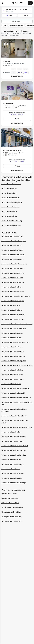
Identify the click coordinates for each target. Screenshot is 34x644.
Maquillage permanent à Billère (12, 507)
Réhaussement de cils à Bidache (13, 282)
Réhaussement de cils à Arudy (12, 245)
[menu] (3, 3)
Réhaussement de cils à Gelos (12, 310)
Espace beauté (8, 103)
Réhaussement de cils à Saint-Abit (13, 393)
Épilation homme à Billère (10, 498)
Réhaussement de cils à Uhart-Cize (14, 455)
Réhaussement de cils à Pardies (12, 379)
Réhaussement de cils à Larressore (14, 328)
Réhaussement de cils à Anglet (12, 236)
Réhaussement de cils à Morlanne (13, 356)
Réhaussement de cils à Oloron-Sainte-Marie (17, 365)
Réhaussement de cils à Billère (12, 521)
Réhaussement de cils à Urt (11, 469)
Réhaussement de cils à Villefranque (14, 483)
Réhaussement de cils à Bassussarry (14, 264)
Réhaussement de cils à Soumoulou (14, 450)
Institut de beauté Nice (9, 211)
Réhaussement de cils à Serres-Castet (15, 446)
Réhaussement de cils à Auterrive (13, 255)
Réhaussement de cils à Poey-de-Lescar (15, 388)
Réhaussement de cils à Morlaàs (13, 352)
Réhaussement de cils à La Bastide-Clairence (17, 324)
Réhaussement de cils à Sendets (13, 441)
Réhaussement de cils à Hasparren (13, 315)
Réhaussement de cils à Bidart (12, 287)
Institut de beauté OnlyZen (12, 151)
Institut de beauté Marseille (11, 198)
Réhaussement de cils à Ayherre (12, 259)
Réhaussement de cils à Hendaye (13, 319)
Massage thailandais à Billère (11, 517)
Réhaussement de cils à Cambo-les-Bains (16, 296)
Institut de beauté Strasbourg (12, 221)
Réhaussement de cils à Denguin (13, 301)
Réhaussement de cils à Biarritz (12, 278)
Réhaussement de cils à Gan (11, 305)
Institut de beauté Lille (9, 188)
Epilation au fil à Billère (9, 494)
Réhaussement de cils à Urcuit (12, 460)
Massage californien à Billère (11, 512)
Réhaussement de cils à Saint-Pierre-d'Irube (17, 427)
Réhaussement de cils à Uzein (12, 478)
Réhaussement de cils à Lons (12, 338)
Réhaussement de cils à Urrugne (13, 464)
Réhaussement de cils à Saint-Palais (14, 416)
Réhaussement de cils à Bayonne (13, 273)
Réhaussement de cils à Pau (11, 384)
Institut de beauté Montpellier (12, 202)
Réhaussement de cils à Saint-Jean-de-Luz (16, 398)
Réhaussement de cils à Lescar (12, 333)
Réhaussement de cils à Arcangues (14, 241)
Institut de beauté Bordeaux (11, 184)
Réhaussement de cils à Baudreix (13, 269)
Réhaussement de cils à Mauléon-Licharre (16, 342)
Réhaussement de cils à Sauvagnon (14, 437)
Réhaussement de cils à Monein (12, 347)
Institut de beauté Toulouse (11, 225)
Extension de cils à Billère (10, 503)
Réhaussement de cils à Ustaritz (13, 473)
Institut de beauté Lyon (9, 193)
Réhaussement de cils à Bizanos (13, 292)
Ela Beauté (7, 61)
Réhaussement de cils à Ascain (12, 250)
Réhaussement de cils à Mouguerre (14, 361)
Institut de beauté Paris (9, 216)
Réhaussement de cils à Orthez (12, 370)
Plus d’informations (17, 76)
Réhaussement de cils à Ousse (12, 375)
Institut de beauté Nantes (10, 207)
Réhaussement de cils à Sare (11, 432)
